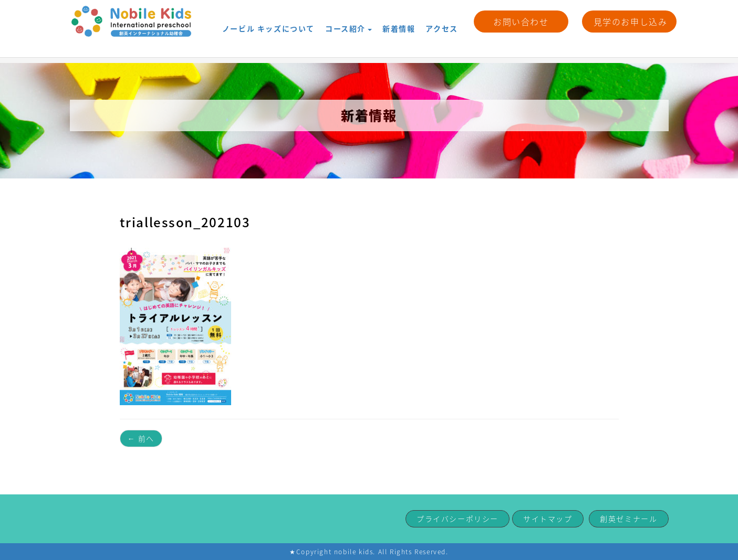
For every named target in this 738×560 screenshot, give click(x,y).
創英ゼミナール (628, 519)
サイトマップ (548, 519)
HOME (82, 52)
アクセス (441, 21)
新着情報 (399, 21)
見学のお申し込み (631, 22)
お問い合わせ (521, 22)
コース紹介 (349, 21)
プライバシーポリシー (458, 519)
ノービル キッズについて (268, 21)
